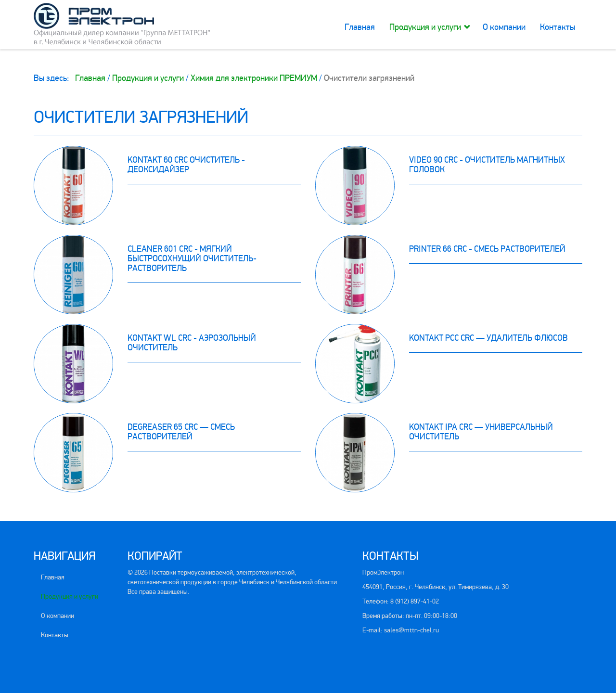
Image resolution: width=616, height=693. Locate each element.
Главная (360, 27)
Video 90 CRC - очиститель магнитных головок (487, 165)
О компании (504, 27)
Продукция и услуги (425, 27)
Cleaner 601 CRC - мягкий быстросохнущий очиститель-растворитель (192, 258)
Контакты (558, 27)
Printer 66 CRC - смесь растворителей (487, 249)
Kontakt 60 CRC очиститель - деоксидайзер (186, 165)
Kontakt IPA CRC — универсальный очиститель (481, 432)
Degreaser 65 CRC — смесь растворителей (181, 432)
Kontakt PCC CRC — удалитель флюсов (488, 338)
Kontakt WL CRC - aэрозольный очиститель (192, 343)
